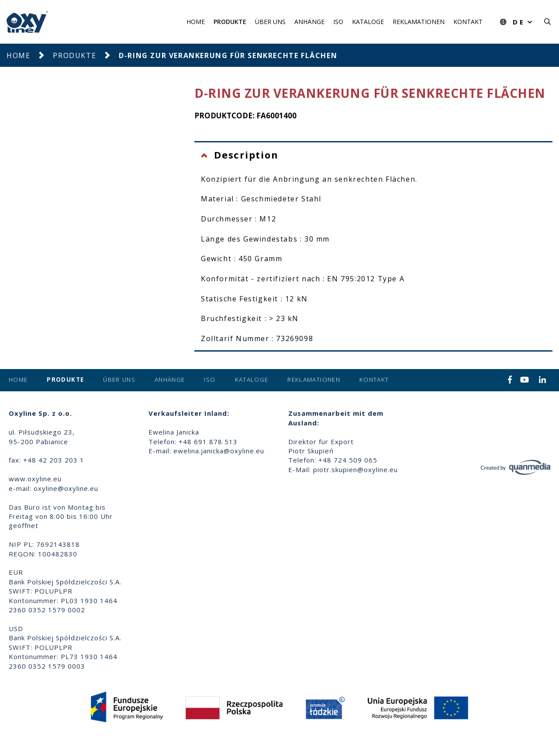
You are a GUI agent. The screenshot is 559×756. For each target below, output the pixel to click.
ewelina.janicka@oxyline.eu (219, 451)
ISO (338, 22)
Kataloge (368, 22)
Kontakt (468, 22)
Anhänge (309, 22)
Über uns (270, 22)
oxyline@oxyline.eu (66, 488)
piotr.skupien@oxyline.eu (355, 469)
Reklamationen (419, 22)
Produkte (230, 22)
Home (196, 22)
